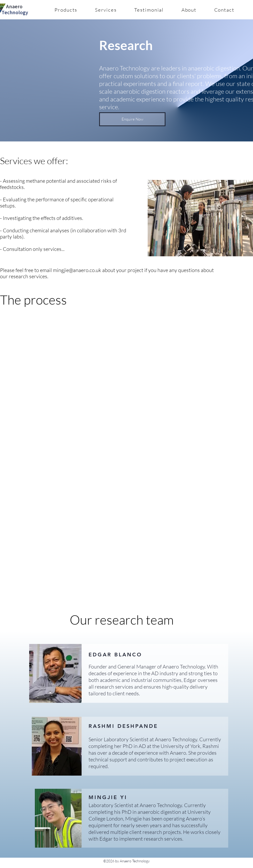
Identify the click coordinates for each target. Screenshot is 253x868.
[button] (66, 10)
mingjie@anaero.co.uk (77, 270)
